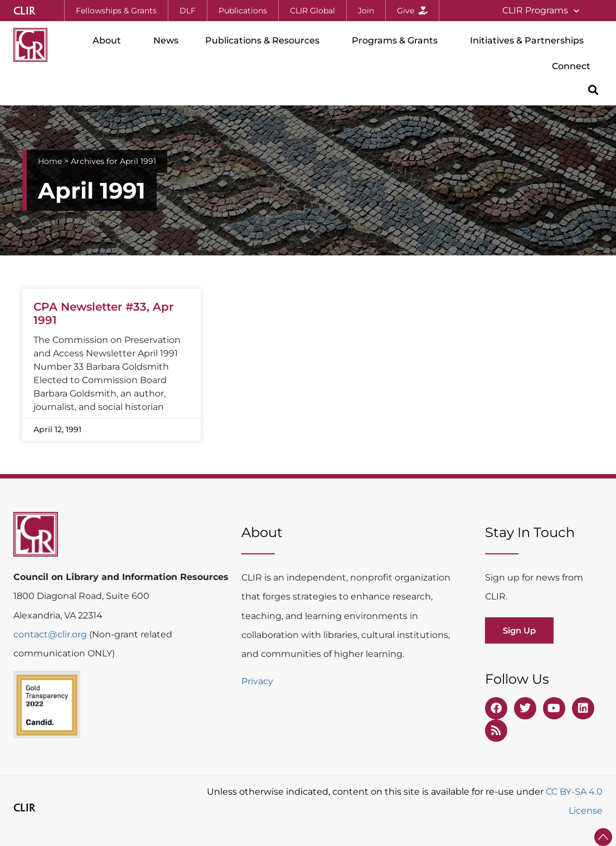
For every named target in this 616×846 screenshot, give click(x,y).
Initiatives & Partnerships (530, 41)
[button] (593, 90)
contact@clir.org (51, 634)
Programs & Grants (397, 41)
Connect (574, 66)
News (166, 40)
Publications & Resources (265, 41)
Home (50, 161)
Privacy (257, 681)
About (110, 41)
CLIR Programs (541, 11)
